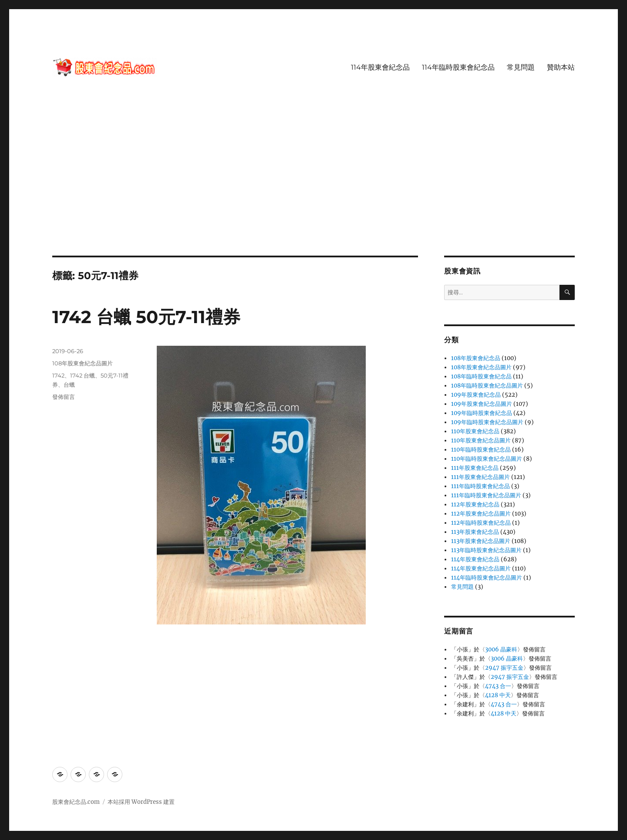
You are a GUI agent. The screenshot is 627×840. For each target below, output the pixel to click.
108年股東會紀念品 (476, 358)
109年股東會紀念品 (476, 395)
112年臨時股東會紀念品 (481, 523)
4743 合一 (498, 686)
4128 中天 (498, 695)
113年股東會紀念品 (475, 532)
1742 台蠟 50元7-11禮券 (146, 317)
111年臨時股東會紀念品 (480, 486)
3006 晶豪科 (501, 649)
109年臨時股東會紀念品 (482, 413)
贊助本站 (561, 67)
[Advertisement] (313, 191)
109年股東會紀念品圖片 (482, 404)
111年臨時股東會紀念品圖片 (486, 495)
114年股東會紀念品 (380, 67)
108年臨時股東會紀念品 (481, 376)
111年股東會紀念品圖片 (480, 477)
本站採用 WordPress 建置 (141, 802)
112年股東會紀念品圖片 (481, 514)
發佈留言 (64, 397)
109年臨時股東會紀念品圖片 (487, 422)
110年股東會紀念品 (475, 431)
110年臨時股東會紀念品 (481, 450)
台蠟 (69, 385)
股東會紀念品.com (76, 802)
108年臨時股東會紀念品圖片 (487, 386)
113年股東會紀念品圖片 (481, 541)
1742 (58, 375)
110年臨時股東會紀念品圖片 (487, 459)
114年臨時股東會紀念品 (458, 67)
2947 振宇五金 (504, 668)
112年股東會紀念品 (475, 504)
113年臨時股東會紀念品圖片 (486, 550)
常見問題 (521, 67)
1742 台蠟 (83, 375)
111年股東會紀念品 (475, 468)
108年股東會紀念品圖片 (83, 363)
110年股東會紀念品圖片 (481, 440)
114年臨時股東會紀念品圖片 (487, 578)
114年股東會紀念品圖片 (481, 568)
